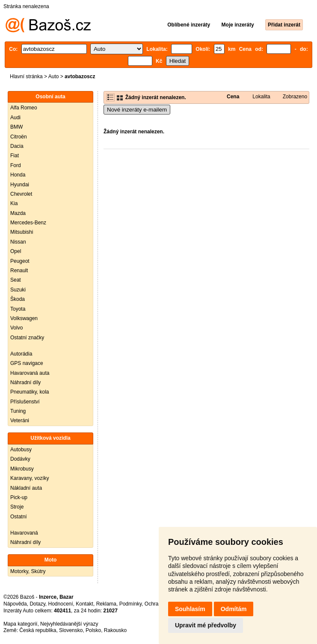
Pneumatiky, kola (30, 392)
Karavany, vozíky (30, 478)
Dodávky (20, 459)
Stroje (17, 507)
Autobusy (21, 450)
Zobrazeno (295, 97)
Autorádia (21, 354)
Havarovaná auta (30, 373)
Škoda (18, 299)
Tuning (18, 411)
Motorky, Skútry (28, 571)
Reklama (106, 604)
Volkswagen (24, 318)
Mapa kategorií (20, 624)
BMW (16, 127)
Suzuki (18, 290)
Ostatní (19, 517)
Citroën (19, 137)
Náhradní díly (25, 382)
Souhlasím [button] (190, 609)
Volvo (16, 328)
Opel (16, 251)
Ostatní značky (27, 338)
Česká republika (38, 630)
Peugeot (20, 261)
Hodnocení (61, 604)
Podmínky (130, 604)
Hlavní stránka (26, 76)
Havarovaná (24, 533)
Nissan (18, 242)
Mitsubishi (22, 232)
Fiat (15, 156)
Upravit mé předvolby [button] (206, 625)
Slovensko (71, 630)
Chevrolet (21, 194)
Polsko (93, 630)
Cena (233, 97)
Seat (16, 280)
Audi (15, 118)
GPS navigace (27, 363)
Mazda (18, 213)
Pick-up (19, 497)
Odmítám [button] (234, 609)
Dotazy (37, 604)
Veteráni (20, 421)
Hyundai (20, 185)
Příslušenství (25, 402)
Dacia (17, 146)
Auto (54, 76)
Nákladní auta (26, 488)
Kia (14, 203)
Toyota (18, 309)
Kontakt (84, 604)
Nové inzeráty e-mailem (137, 110)
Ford (16, 165)
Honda (18, 175)
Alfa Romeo (24, 108)
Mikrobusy (22, 469)
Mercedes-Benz (28, 223)
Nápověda (15, 604)
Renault (19, 271)
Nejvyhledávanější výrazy (69, 624)
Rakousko (115, 630)
